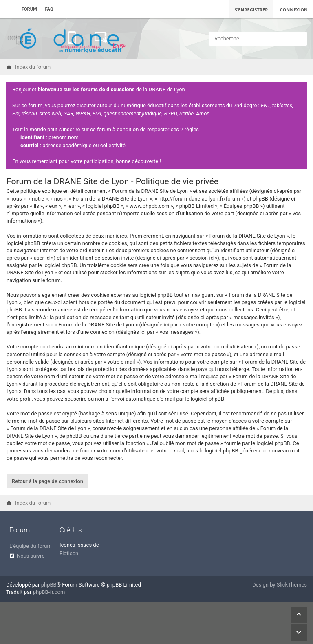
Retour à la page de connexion (47, 481)
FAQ (49, 9)
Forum (29, 9)
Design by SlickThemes (280, 585)
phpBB (49, 585)
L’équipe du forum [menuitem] (31, 546)
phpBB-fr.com (49, 592)
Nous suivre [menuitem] (31, 556)
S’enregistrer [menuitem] (251, 10)
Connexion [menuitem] (294, 10)
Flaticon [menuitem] (69, 553)
